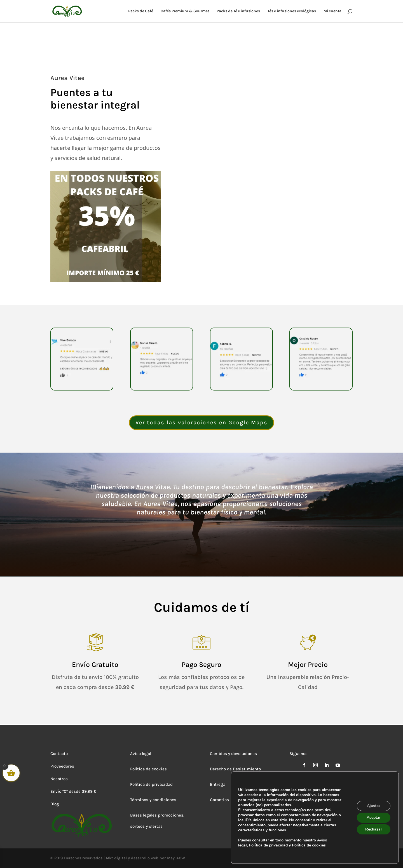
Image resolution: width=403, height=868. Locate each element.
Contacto (59, 754)
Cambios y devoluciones (233, 754)
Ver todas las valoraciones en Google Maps (201, 423)
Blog (55, 804)
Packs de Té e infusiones (238, 11)
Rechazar (374, 829)
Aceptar (374, 818)
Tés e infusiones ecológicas (292, 11)
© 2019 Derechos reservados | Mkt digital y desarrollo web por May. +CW (118, 858)
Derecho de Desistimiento (235, 769)
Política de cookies (148, 769)
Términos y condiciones (153, 800)
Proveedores (62, 766)
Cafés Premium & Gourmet (185, 11)
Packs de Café (141, 11)
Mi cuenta (332, 11)
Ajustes (374, 806)
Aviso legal (141, 754)
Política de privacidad (151, 784)
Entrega (218, 784)
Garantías (219, 800)
